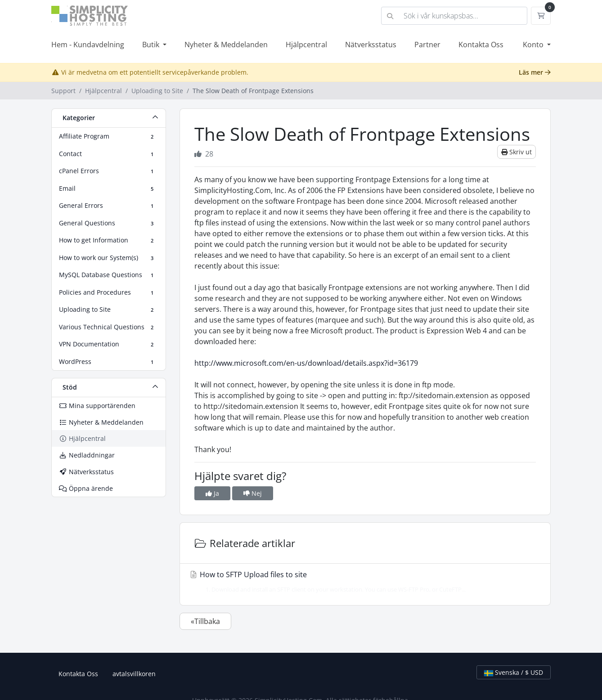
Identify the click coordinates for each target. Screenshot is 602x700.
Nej (253, 493)
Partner (427, 45)
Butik (152, 45)
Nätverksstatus (371, 45)
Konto (534, 45)
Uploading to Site (157, 91)
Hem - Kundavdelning (88, 45)
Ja (212, 493)
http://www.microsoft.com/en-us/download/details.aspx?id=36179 (306, 363)
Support (63, 91)
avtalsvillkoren (134, 674)
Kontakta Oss (481, 45)
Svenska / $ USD (514, 672)
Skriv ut (517, 152)
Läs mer (535, 72)
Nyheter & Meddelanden (226, 45)
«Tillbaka (205, 621)
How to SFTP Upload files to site (362, 582)
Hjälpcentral (306, 45)
